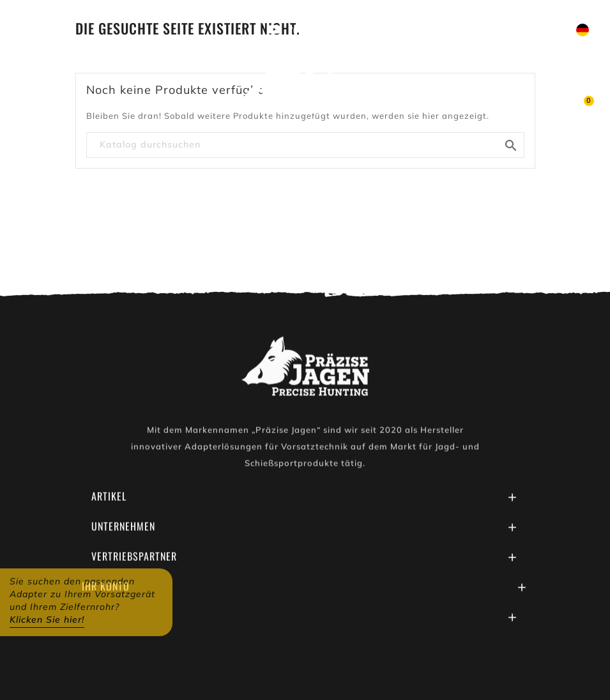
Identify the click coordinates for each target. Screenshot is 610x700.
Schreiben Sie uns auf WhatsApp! (425, 30)
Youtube (306, 30)
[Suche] (305, 145)
